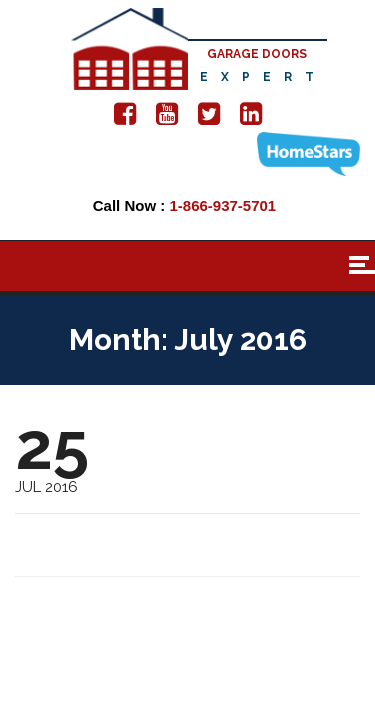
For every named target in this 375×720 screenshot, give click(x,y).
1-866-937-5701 (222, 205)
